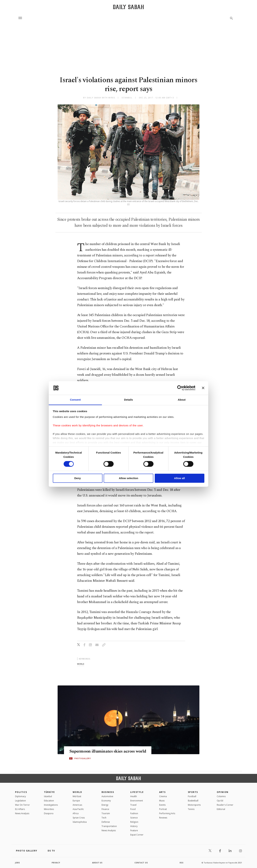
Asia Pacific (78, 809)
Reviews (163, 818)
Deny (78, 478)
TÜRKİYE (49, 792)
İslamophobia (80, 822)
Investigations (51, 805)
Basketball (193, 801)
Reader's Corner (225, 805)
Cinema (163, 796)
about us (97, 863)
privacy (56, 863)
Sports (193, 792)
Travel (133, 805)
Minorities (49, 809)
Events (162, 805)
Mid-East (77, 796)
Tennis (191, 809)
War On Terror (22, 805)
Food (133, 809)
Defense (106, 822)
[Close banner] (203, 388)
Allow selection (128, 478)
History (134, 826)
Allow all (179, 478)
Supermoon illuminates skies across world (103, 751)
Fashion (134, 813)
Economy (106, 801)
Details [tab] (128, 400)
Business (108, 792)
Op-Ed (220, 801)
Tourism (106, 813)
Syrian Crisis (79, 818)
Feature (134, 830)
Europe (76, 801)
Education (49, 801)
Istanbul (48, 796)
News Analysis (22, 813)
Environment (137, 801)
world (81, 664)
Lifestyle (137, 792)
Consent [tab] (75, 400)
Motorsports (194, 805)
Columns (221, 796)
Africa (76, 813)
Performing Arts (167, 813)
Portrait (163, 809)
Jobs (18, 863)
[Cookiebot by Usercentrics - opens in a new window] (180, 388)
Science (134, 818)
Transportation (109, 826)
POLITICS (21, 792)
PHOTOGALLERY (83, 761)
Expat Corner (137, 835)
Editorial (221, 809)
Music (162, 801)
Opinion (223, 792)
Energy (105, 805)
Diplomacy (20, 796)
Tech (104, 818)
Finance (105, 809)
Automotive (107, 796)
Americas (77, 805)
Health (134, 796)
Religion (134, 822)
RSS (181, 863)
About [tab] (182, 400)
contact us (141, 863)
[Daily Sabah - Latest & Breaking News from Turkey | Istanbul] (128, 7)
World (77, 792)
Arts (162, 792)
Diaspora (49, 813)
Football (192, 796)
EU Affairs (20, 809)
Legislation (20, 801)
